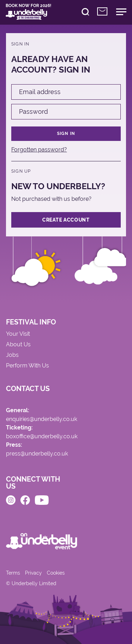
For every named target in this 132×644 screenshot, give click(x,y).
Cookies (56, 573)
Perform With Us (27, 366)
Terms (13, 573)
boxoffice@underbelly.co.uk (42, 437)
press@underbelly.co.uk (37, 454)
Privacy (33, 573)
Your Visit (18, 334)
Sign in (66, 134)
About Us (18, 345)
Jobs (12, 355)
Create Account (66, 220)
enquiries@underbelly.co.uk (42, 419)
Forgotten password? (39, 150)
